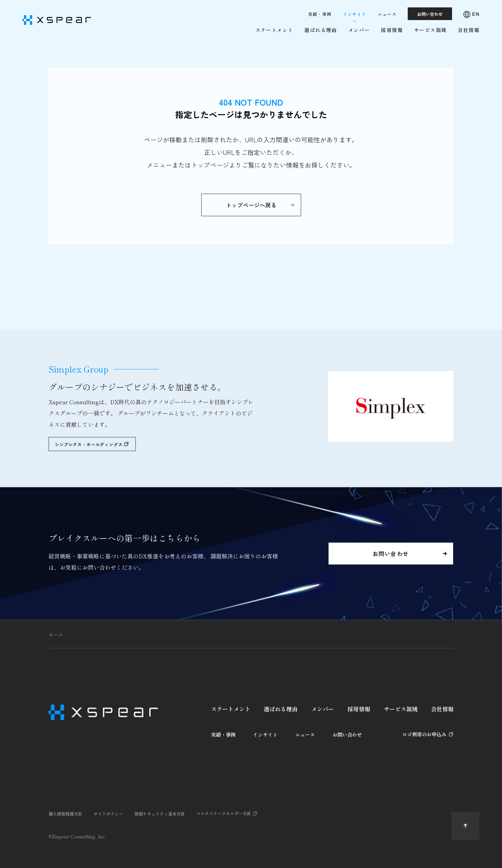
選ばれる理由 (281, 709)
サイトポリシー (108, 814)
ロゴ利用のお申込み (424, 734)
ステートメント (231, 709)
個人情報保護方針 (65, 814)
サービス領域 (401, 709)
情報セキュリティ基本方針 (160, 814)
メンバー (323, 709)
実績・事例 (223, 735)
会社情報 (442, 709)
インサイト (265, 735)
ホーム (56, 635)
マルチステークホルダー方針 (224, 813)
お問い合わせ (347, 735)
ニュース (305, 735)
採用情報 (359, 709)
